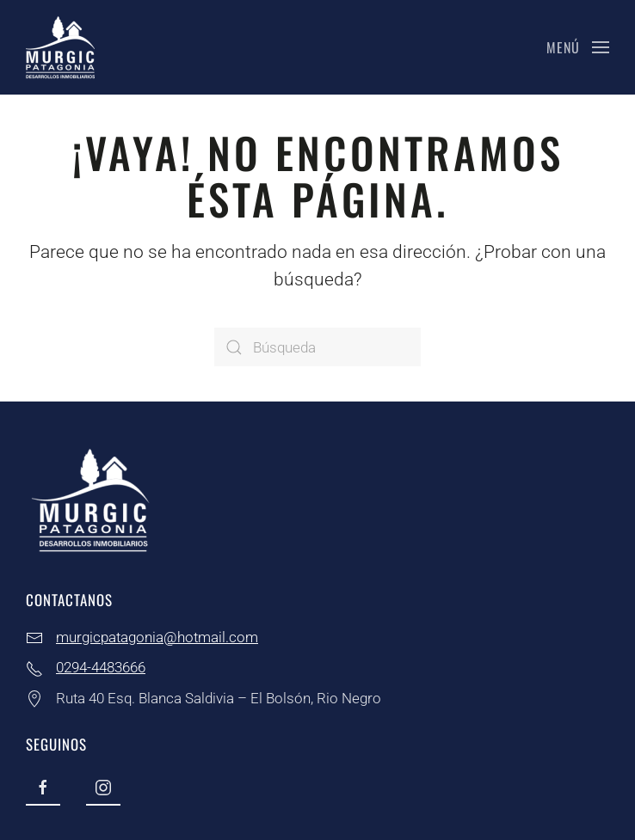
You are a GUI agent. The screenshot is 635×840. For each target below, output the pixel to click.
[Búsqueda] (317, 347)
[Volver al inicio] (60, 47)
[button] (578, 47)
